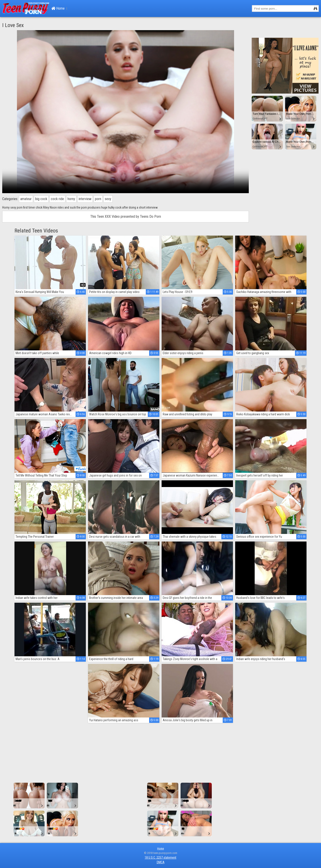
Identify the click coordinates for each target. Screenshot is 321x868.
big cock (41, 199)
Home (58, 8)
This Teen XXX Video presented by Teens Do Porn (126, 216)
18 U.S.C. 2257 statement (160, 858)
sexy (108, 199)
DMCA (161, 862)
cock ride (57, 199)
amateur (26, 199)
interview (85, 199)
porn (98, 199)
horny (71, 199)
